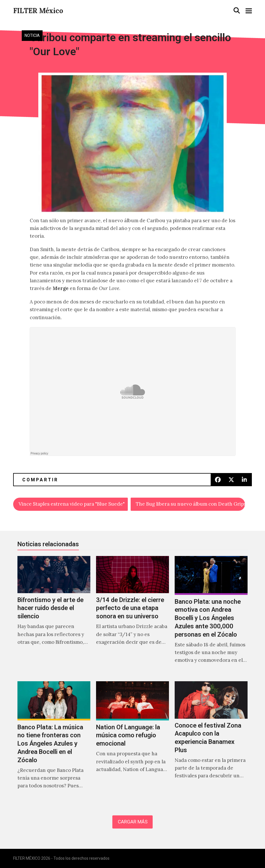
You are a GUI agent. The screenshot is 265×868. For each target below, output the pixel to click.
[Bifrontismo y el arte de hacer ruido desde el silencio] (54, 616)
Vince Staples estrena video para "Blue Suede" (72, 504)
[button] (237, 10)
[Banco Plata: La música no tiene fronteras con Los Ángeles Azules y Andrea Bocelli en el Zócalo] (54, 741)
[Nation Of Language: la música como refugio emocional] (132, 741)
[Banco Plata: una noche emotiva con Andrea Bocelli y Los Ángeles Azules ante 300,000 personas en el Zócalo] (211, 616)
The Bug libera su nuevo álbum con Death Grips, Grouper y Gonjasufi (190, 504)
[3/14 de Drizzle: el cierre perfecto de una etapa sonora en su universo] (132, 616)
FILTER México (38, 11)
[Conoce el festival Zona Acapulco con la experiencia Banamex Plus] (211, 741)
